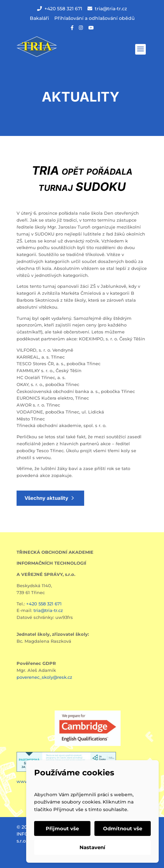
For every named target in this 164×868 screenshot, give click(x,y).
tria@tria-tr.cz (107, 9)
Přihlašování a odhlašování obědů (94, 18)
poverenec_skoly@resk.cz (44, 677)
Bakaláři (39, 18)
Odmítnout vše (123, 828)
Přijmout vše (62, 828)
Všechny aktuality (46, 498)
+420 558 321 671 (60, 9)
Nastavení (92, 847)
